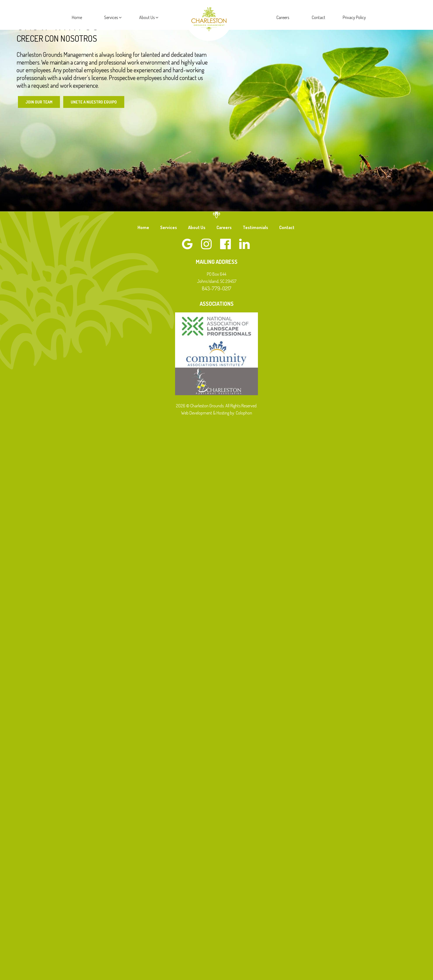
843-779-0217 (217, 289)
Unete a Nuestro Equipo (98, 102)
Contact (319, 17)
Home (77, 17)
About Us (149, 17)
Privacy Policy (354, 17)
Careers (283, 17)
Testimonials (255, 228)
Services (113, 17)
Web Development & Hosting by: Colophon (217, 413)
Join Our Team (40, 102)
